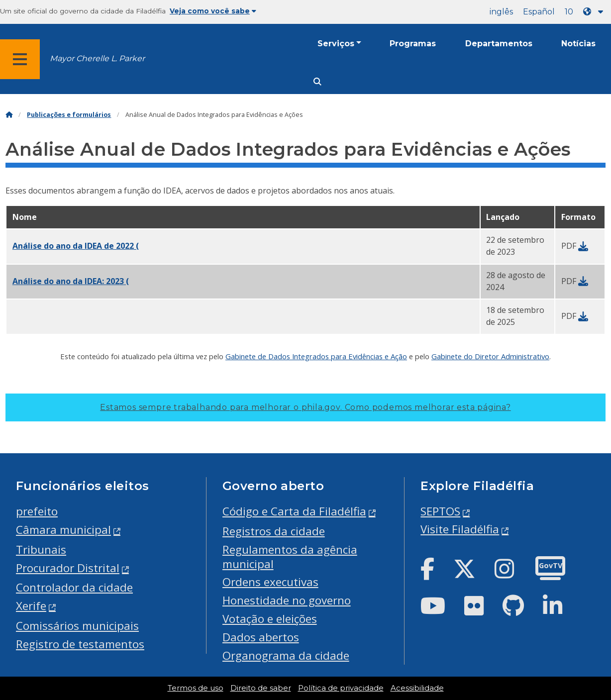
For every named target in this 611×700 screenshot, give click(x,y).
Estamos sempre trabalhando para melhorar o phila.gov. (305, 407)
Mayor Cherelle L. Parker (97, 58)
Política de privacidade (341, 688)
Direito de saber (261, 688)
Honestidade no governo (287, 600)
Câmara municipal (63, 530)
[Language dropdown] (595, 12)
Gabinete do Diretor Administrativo (490, 356)
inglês (501, 12)
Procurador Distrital (68, 568)
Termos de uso (196, 688)
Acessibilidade (417, 688)
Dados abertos (261, 637)
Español (539, 12)
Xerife (31, 606)
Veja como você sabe (213, 11)
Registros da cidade (274, 531)
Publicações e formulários (69, 115)
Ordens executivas (270, 582)
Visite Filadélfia (460, 529)
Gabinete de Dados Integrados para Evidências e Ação (316, 356)
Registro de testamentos (80, 644)
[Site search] (317, 82)
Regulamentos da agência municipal (290, 557)
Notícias (578, 44)
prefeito (37, 511)
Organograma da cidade (286, 655)
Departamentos (499, 44)
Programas (413, 44)
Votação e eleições (270, 619)
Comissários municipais (77, 626)
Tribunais (41, 550)
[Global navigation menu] (20, 59)
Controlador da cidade (74, 587)
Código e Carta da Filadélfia (294, 511)
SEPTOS (440, 511)
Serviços (336, 44)
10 (569, 12)
